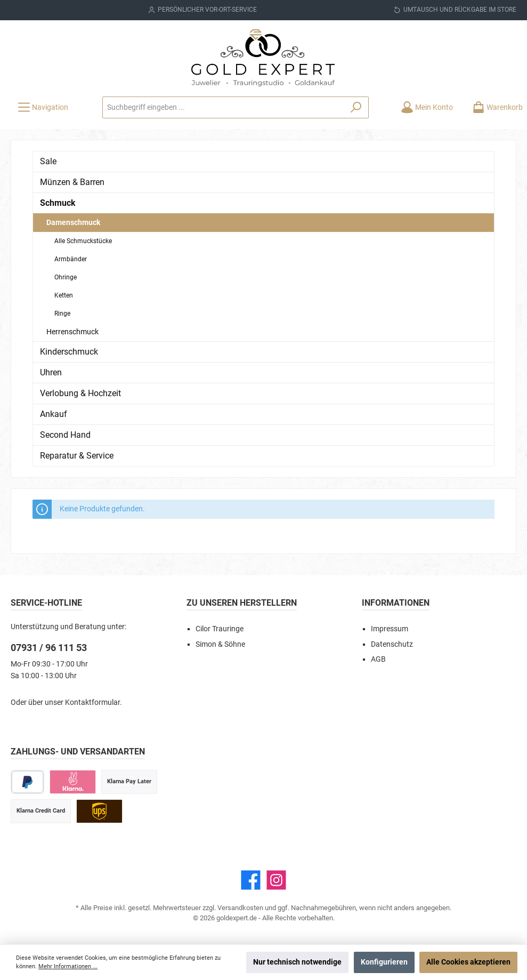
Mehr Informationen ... (68, 966)
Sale (48, 161)
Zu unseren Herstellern (242, 603)
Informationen (396, 603)
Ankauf (54, 414)
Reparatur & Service (77, 456)
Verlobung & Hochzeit (80, 393)
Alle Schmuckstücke (83, 241)
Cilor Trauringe (220, 629)
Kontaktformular (92, 702)
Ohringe (66, 277)
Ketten (64, 295)
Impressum (390, 629)
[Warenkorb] (494, 107)
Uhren (51, 372)
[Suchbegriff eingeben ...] (223, 107)
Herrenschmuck (72, 332)
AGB (378, 659)
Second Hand (65, 435)
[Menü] (43, 107)
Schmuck (58, 203)
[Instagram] (276, 880)
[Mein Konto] (427, 107)
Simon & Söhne (220, 644)
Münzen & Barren (72, 182)
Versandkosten (240, 908)
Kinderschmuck (69, 352)
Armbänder (71, 259)
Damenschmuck (73, 222)
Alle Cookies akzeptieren (468, 962)
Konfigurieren (384, 962)
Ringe (62, 314)
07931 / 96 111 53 (49, 648)
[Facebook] (251, 880)
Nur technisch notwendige (297, 962)
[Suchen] (356, 107)
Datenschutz (392, 644)
